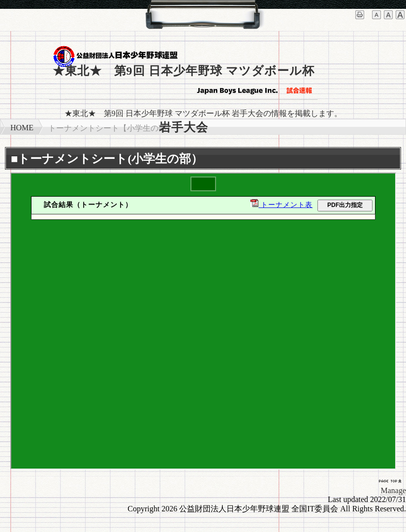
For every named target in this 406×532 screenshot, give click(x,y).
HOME (22, 128)
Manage (393, 490)
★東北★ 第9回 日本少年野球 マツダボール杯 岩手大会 (184, 82)
